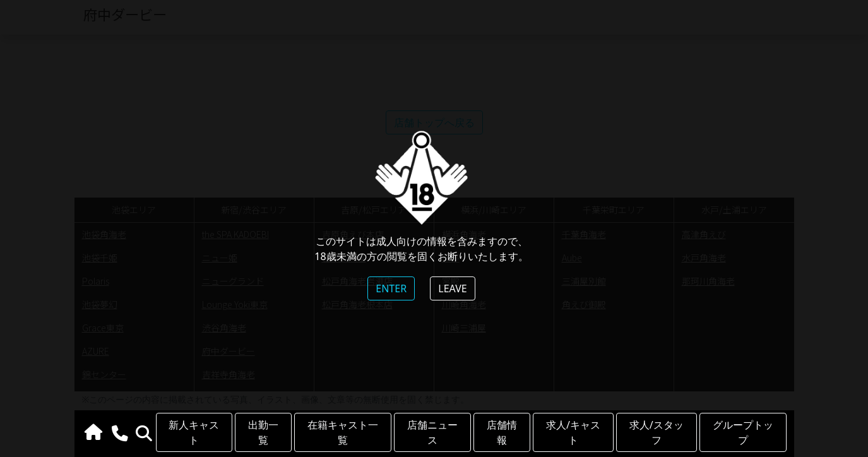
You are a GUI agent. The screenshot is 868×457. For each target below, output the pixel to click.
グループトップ (743, 432)
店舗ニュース (432, 432)
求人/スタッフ (657, 432)
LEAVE (452, 288)
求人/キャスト (573, 432)
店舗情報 (502, 432)
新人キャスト (194, 432)
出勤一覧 (263, 432)
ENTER (391, 288)
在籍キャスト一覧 (343, 432)
